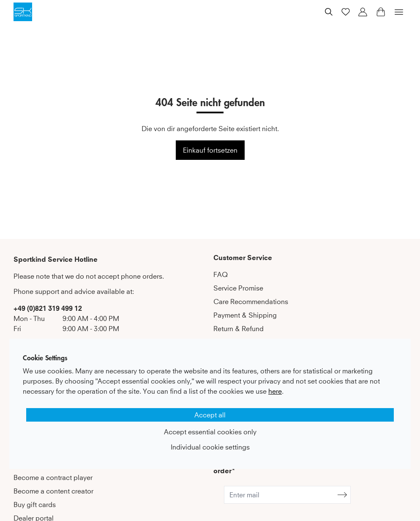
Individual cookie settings (210, 447)
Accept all (210, 415)
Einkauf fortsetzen (210, 150)
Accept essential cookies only (210, 432)
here (275, 391)
